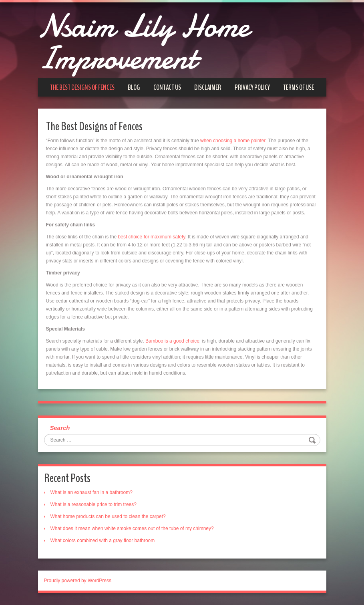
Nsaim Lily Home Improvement (144, 42)
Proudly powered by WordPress (78, 581)
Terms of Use (299, 87)
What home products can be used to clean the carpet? (108, 516)
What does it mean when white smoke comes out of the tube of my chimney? (132, 528)
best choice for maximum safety (152, 237)
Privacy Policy (252, 87)
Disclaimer (208, 87)
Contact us (167, 87)
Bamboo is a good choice (172, 341)
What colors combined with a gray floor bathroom (103, 540)
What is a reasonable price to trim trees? (94, 504)
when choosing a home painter (233, 141)
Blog (134, 87)
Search (60, 428)
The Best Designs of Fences (82, 87)
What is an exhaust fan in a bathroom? (92, 492)
